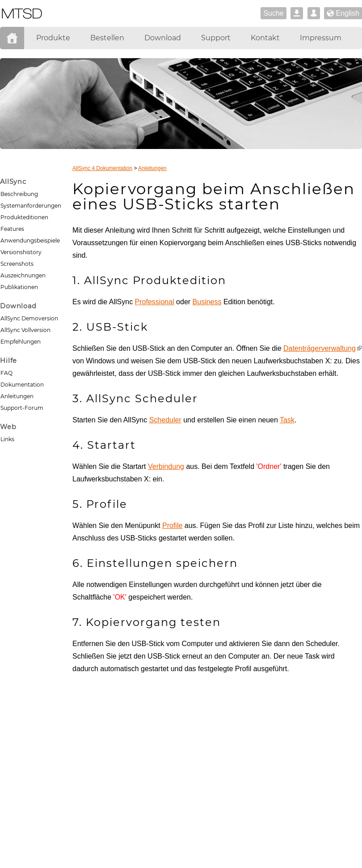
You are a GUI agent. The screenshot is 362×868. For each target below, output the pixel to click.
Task (287, 420)
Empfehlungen (21, 342)
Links (7, 439)
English (343, 14)
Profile (172, 525)
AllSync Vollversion (25, 330)
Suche (273, 13)
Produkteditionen (24, 217)
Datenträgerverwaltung (320, 348)
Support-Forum (22, 408)
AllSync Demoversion (29, 318)
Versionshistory (21, 252)
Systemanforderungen (31, 206)
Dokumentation (22, 385)
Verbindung (166, 466)
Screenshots (17, 264)
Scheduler (165, 420)
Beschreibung (19, 194)
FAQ (6, 373)
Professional (155, 302)
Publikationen (19, 287)
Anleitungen (17, 396)
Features (12, 229)
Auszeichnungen (23, 275)
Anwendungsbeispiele (30, 240)
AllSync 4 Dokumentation (102, 168)
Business (207, 302)
